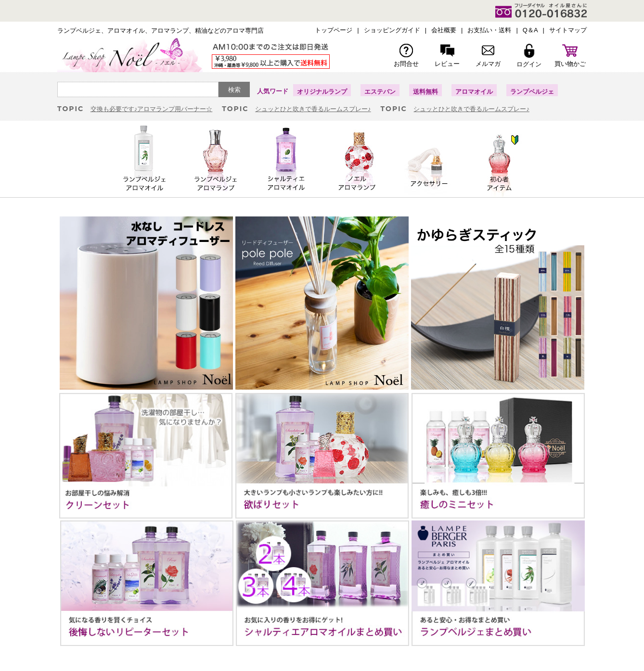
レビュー (447, 56)
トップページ (334, 30)
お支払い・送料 (489, 30)
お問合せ (406, 56)
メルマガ (488, 56)
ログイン (529, 56)
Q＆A (530, 30)
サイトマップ (568, 30)
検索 (234, 90)
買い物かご (570, 56)
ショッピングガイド (392, 30)
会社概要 (444, 30)
